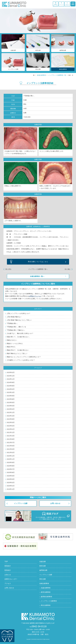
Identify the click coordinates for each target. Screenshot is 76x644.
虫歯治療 (43, 562)
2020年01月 (11, 486)
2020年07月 (11, 469)
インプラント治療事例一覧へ (38, 269)
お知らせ (8, 575)
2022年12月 (11, 412)
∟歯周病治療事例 (46, 597)
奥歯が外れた (11, 347)
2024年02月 (11, 389)
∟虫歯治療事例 (45, 588)
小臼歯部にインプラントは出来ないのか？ (21, 360)
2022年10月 (11, 416)
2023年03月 (11, 406)
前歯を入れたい (12, 340)
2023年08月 (11, 399)
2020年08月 (11, 466)
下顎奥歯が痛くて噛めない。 (16, 330)
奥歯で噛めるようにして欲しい (17, 353)
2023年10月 (11, 392)
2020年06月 (11, 472)
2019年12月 (11, 489)
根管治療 (43, 566)
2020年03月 (11, 479)
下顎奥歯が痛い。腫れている (16, 327)
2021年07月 (11, 442)
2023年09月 (11, 396)
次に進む (68, 269)
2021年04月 (11, 446)
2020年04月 (11, 476)
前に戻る (8, 269)
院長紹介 (8, 570)
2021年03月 (11, 449)
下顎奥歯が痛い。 (13, 323)
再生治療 (43, 579)
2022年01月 (11, 429)
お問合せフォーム (35, 296)
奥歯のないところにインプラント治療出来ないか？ (24, 357)
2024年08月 (11, 382)
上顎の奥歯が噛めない (14, 317)
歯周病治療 (43, 570)
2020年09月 (11, 462)
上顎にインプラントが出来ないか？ (19, 313)
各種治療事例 (41, 75)
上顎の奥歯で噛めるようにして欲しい (19, 320)
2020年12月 (11, 456)
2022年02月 (11, 426)
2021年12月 (11, 432)
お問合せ (67, 4)
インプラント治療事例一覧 (57, 75)
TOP (6, 562)
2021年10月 (11, 436)
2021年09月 (11, 439)
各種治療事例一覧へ (37, 276)
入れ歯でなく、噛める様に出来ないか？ (20, 333)
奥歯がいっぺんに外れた (15, 343)
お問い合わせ (55, 503)
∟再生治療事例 (45, 605)
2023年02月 (11, 409)
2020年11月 (11, 459)
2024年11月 (11, 379)
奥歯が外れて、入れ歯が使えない (18, 350)
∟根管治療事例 (45, 592)
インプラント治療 (21, 503)
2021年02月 (11, 452)
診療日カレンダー (56, 4)
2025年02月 (11, 372)
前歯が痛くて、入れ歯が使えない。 (19, 337)
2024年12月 (11, 376)
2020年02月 (11, 482)
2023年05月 (11, 402)
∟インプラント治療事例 (48, 601)
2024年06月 (11, 386)
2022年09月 (11, 419)
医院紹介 (8, 566)
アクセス (61, 4)
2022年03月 (11, 422)
